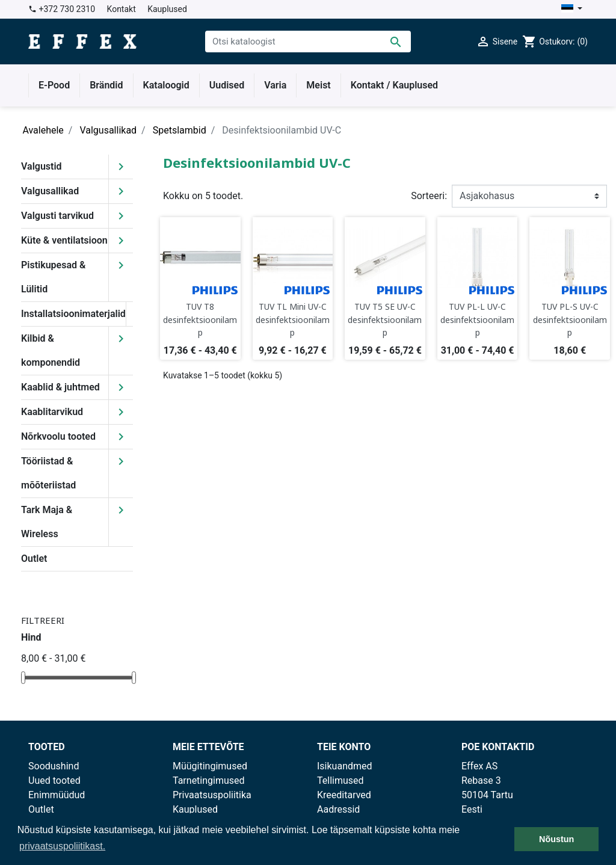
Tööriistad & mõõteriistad (48, 473)
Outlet (34, 559)
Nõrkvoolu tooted (58, 436)
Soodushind (54, 766)
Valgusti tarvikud (57, 216)
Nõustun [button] (556, 839)
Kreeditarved (344, 795)
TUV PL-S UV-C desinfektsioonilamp (570, 319)
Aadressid (338, 809)
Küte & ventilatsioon (64, 240)
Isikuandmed (345, 766)
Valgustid (42, 166)
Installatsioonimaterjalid (73, 314)
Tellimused (340, 780)
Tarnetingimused (209, 780)
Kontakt (122, 9)
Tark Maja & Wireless (47, 522)
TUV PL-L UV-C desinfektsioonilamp (477, 319)
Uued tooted (54, 780)
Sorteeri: (429, 196)
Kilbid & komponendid (51, 350)
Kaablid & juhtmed (60, 387)
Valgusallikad (50, 191)
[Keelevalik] (572, 9)
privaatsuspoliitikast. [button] (62, 846)
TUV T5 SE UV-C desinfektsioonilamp (385, 319)
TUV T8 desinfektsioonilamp (200, 319)
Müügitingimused (210, 766)
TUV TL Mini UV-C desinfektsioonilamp (293, 319)
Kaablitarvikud (52, 412)
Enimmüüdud (57, 795)
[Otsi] (308, 42)
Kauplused (167, 9)
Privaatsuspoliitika (212, 795)
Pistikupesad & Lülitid (53, 277)
